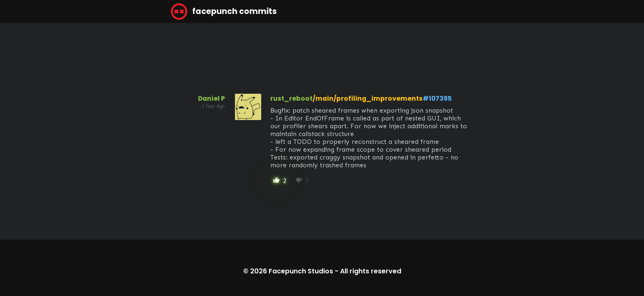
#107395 (437, 98)
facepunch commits (224, 12)
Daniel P (212, 98)
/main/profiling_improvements (368, 98)
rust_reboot (291, 98)
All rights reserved (371, 271)
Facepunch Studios (301, 271)
